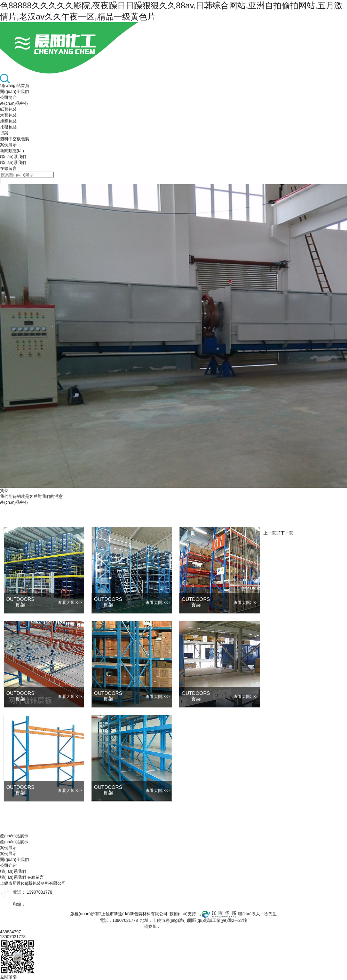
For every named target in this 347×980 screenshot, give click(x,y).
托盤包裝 (8, 127)
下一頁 (287, 533)
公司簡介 (8, 97)
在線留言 (8, 168)
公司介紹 (8, 865)
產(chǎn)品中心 (14, 103)
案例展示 (8, 145)
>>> (70, 603)
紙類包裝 (8, 109)
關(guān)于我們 (14, 92)
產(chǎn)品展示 (14, 842)
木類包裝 (8, 115)
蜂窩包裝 (8, 121)
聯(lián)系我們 (13, 157)
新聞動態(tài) (12, 151)
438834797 (10, 932)
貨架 (4, 133)
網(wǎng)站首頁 (15, 86)
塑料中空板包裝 (15, 139)
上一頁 (270, 533)
